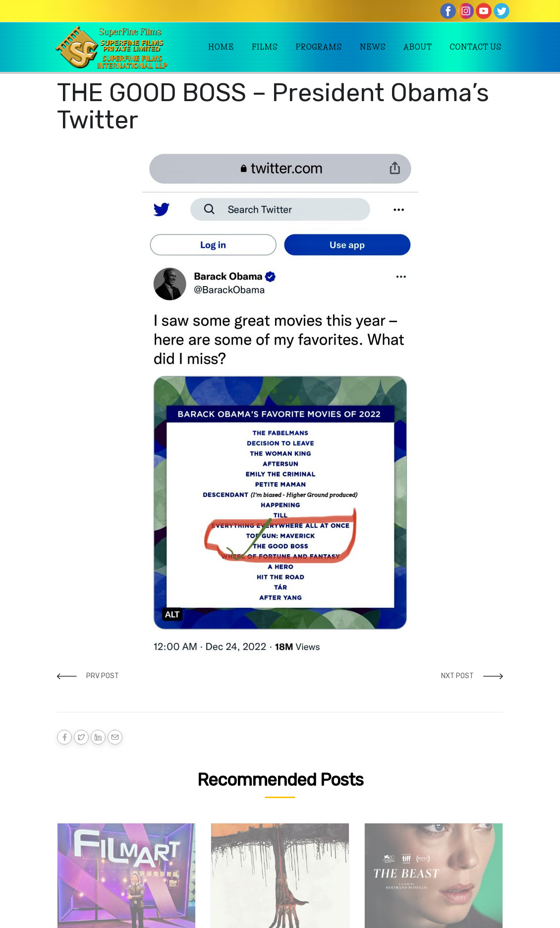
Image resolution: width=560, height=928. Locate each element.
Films (265, 47)
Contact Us (476, 47)
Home (221, 47)
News (373, 47)
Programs (319, 47)
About (418, 47)
